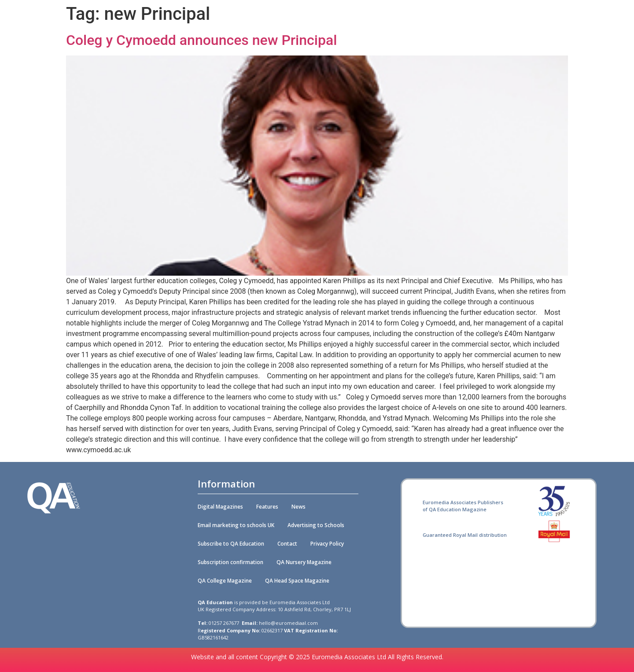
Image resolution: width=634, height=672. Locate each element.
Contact (287, 544)
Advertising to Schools (316, 525)
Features (267, 507)
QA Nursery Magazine (304, 562)
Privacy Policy (327, 544)
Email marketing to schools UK (236, 525)
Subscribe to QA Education (231, 544)
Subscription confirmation (230, 562)
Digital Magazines (220, 507)
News (299, 507)
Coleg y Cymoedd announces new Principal (201, 40)
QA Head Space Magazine (297, 581)
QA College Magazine (225, 581)
